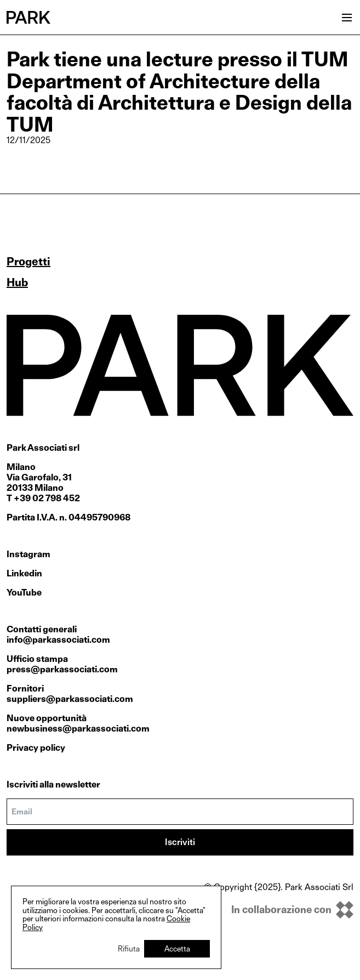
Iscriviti (180, 842)
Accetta (177, 948)
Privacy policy (36, 748)
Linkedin (24, 573)
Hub (17, 282)
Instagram (28, 554)
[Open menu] (347, 18)
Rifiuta (129, 948)
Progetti (28, 262)
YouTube (24, 593)
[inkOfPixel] (279, 910)
